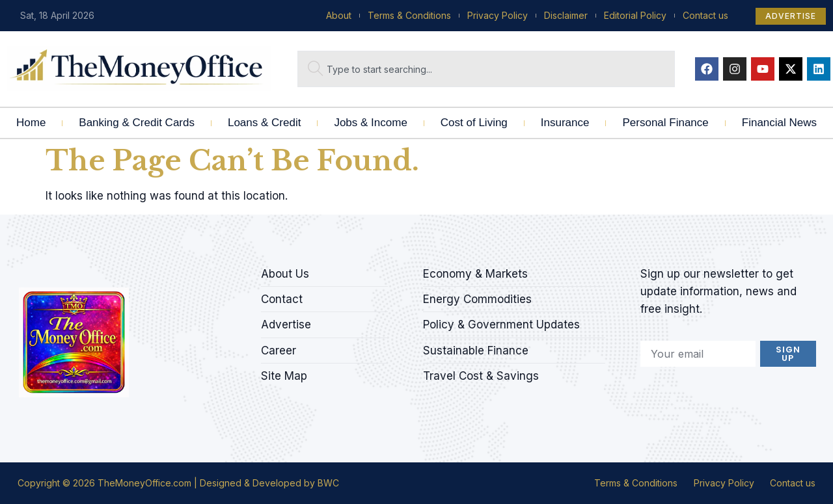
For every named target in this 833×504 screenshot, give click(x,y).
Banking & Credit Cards (137, 123)
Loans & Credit (264, 123)
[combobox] (486, 69)
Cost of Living (474, 123)
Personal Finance (665, 123)
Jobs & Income (370, 123)
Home (31, 123)
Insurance (565, 123)
